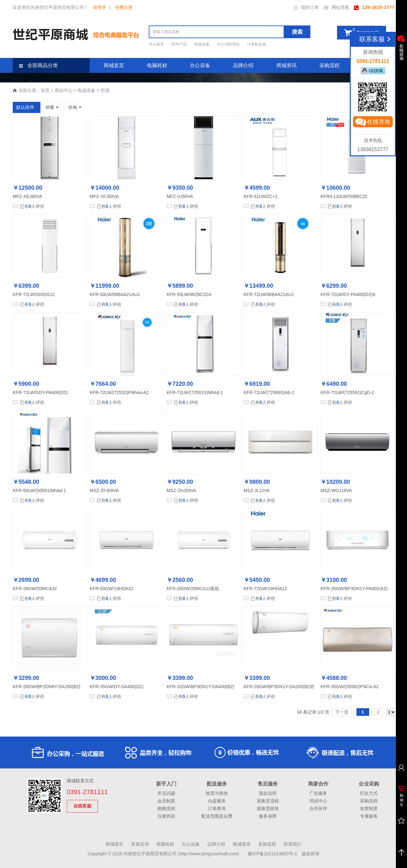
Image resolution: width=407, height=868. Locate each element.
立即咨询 (373, 123)
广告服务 (318, 793)
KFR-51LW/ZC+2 (261, 196)
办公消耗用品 (229, 44)
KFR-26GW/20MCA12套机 (193, 589)
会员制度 (166, 801)
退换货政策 (268, 808)
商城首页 (114, 65)
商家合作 (318, 784)
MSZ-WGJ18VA (336, 490)
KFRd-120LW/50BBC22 (344, 196)
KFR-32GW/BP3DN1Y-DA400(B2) (200, 687)
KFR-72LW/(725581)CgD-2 (347, 392)
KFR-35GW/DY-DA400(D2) (117, 687)
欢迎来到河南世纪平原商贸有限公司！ (51, 7)
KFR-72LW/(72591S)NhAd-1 (195, 392)
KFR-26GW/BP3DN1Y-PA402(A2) (354, 589)
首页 (45, 90)
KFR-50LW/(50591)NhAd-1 (39, 490)
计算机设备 (257, 44)
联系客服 (376, 39)
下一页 (342, 712)
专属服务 (369, 816)
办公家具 (157, 44)
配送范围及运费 (217, 816)
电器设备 (202, 44)
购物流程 (166, 808)
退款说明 (268, 793)
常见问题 (166, 793)
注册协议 (166, 816)
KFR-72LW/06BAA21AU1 (269, 294)
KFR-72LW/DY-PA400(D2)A (348, 294)
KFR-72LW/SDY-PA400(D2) (40, 392)
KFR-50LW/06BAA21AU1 (115, 294)
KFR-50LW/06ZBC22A (189, 294)
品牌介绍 (243, 65)
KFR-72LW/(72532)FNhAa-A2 (119, 392)
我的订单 (306, 7)
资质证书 (140, 844)
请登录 (100, 7)
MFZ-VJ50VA (180, 196)
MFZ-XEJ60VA (27, 196)
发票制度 (369, 808)
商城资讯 (286, 65)
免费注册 (124, 7)
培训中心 (318, 801)
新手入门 (166, 784)
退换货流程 (268, 801)
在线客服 (82, 806)
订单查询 (217, 808)
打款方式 (369, 793)
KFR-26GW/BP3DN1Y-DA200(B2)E (279, 687)
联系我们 (293, 844)
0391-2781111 (87, 792)
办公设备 (200, 65)
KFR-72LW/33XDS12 (34, 294)
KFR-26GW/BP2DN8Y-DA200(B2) (47, 687)
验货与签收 (217, 793)
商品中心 (64, 90)
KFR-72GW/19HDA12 (265, 589)
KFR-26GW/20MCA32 (35, 589)
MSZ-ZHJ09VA (181, 490)
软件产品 (179, 44)
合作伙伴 (318, 808)
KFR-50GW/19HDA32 (111, 589)
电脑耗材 (157, 65)
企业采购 (369, 784)
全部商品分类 (38, 65)
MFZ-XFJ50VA (104, 196)
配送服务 (217, 784)
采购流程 (329, 65)
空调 (105, 90)
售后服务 (268, 784)
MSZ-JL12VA (257, 490)
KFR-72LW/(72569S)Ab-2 (269, 392)
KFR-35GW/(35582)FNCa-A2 (350, 687)
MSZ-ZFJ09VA (104, 490)
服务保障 (268, 816)
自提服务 (217, 801)
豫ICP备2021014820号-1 (272, 854)
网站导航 (336, 7)
